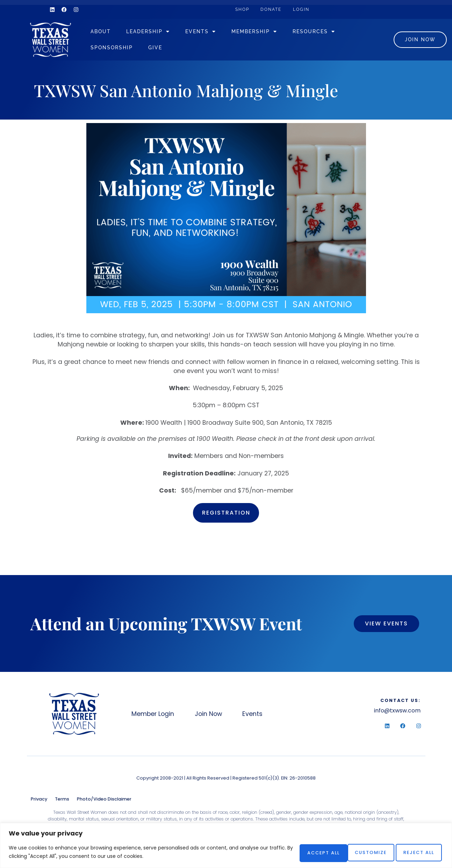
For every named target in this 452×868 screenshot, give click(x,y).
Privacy (39, 801)
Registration (226, 515)
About (113, 32)
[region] (226, 846)
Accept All (416, 852)
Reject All (359, 852)
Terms (62, 801)
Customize (303, 852)
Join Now (214, 716)
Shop (244, 9)
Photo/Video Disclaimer (104, 801)
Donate (277, 9)
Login (311, 9)
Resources (326, 33)
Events (213, 33)
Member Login (153, 716)
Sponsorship (124, 48)
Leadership (160, 33)
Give (167, 48)
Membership (267, 33)
